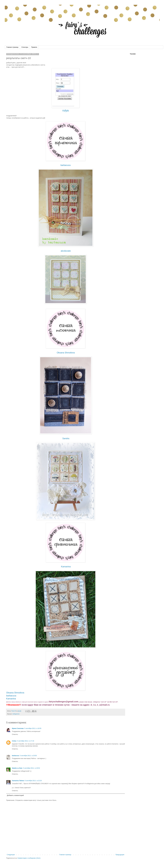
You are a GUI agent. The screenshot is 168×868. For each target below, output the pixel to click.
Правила (34, 47)
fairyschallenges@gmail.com (64, 702)
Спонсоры (25, 47)
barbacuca (15, 756)
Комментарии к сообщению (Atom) (29, 858)
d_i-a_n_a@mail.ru (100, 705)
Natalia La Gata (17, 768)
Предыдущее (120, 855)
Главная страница (12, 47)
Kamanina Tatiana (18, 781)
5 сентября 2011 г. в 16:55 (33, 728)
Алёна (14, 741)
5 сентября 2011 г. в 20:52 (31, 768)
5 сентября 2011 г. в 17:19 (25, 741)
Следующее (11, 855)
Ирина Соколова (18, 728)
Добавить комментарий (15, 795)
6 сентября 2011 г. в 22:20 (33, 781)
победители (16, 714)
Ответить (15, 734)
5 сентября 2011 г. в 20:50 (28, 756)
